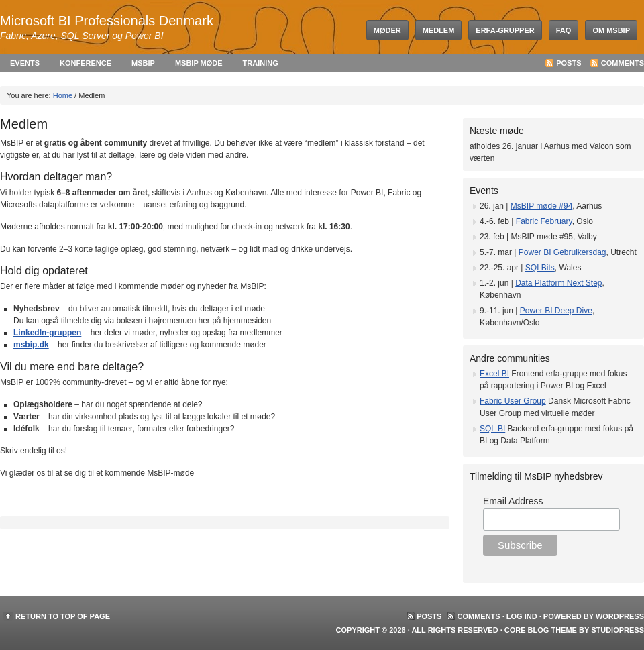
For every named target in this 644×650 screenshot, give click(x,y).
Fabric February (544, 221)
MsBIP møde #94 (541, 206)
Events (25, 63)
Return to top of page (63, 616)
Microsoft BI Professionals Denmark (107, 21)
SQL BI (492, 429)
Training (261, 63)
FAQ (564, 30)
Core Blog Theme (541, 630)
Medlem (439, 30)
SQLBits (540, 268)
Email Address (513, 501)
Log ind (522, 616)
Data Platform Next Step (558, 283)
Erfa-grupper (505, 30)
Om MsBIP (611, 30)
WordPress (620, 616)
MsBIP (143, 63)
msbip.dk (31, 345)
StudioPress (618, 630)
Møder (387, 30)
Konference (86, 63)
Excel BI (494, 374)
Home (63, 95)
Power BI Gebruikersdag (562, 252)
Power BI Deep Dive (556, 311)
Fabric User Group (513, 401)
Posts (569, 63)
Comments (623, 63)
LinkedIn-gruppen (47, 333)
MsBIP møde (199, 63)
